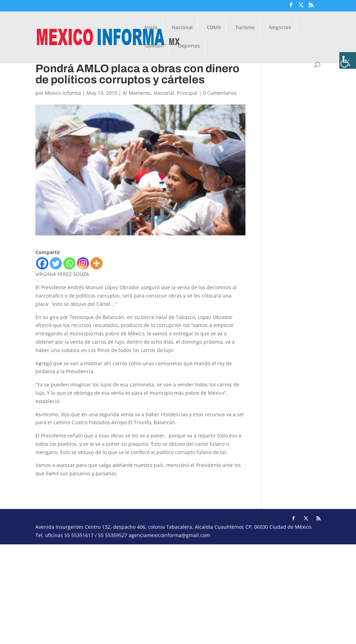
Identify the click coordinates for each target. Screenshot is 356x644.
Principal (187, 93)
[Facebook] (42, 263)
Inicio (151, 28)
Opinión (154, 46)
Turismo (245, 28)
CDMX (214, 28)
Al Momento (137, 93)
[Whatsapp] (69, 263)
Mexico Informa (63, 93)
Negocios (280, 28)
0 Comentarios (220, 93)
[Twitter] (56, 263)
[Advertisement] (178, 593)
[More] (96, 263)
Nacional (182, 28)
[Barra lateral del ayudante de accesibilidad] (348, 60)
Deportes (189, 46)
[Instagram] (83, 263)
